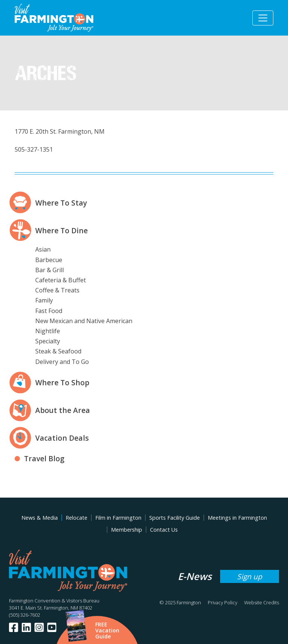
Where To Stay (61, 203)
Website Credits (262, 602)
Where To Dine (61, 230)
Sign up (250, 576)
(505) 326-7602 (25, 615)
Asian (43, 249)
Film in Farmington (118, 518)
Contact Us (164, 530)
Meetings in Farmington (237, 518)
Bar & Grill (49, 270)
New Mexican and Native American (84, 321)
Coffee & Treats (57, 290)
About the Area (63, 410)
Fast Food (49, 311)
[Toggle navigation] (263, 18)
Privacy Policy (223, 602)
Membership (127, 530)
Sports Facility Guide (175, 518)
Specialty (48, 341)
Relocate (76, 518)
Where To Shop (62, 382)
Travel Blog (44, 458)
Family (44, 300)
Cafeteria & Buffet (61, 280)
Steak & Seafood (58, 351)
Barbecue (49, 260)
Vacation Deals (62, 438)
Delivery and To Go (62, 362)
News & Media (40, 518)
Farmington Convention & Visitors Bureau (54, 601)
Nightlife (48, 331)
